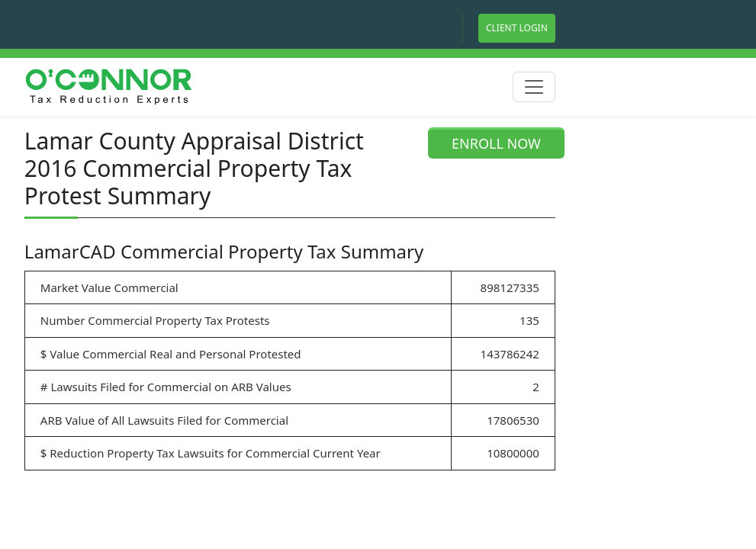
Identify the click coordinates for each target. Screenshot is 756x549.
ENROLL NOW (496, 143)
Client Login (517, 28)
